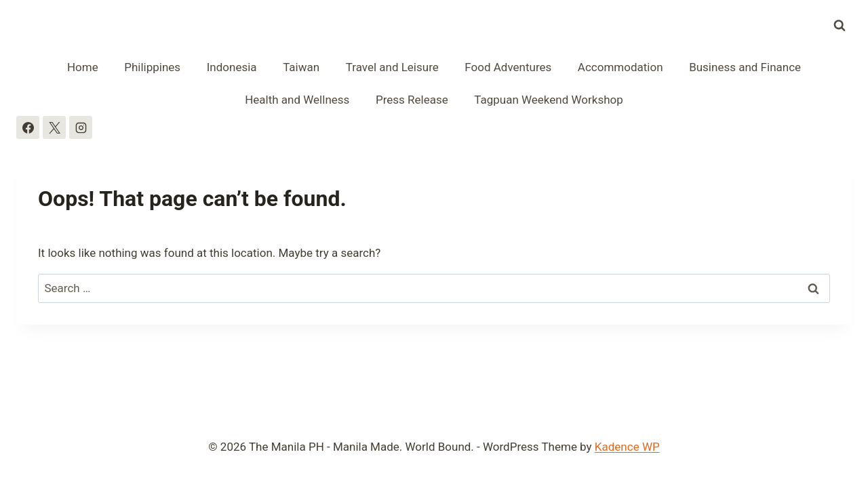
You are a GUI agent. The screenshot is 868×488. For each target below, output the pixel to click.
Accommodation (620, 67)
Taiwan (301, 67)
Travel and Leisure (392, 67)
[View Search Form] (840, 26)
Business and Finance (745, 67)
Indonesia (232, 67)
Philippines (152, 67)
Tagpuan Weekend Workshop (549, 100)
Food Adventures (508, 67)
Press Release (412, 100)
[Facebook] (28, 127)
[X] (54, 127)
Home (83, 67)
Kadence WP (627, 447)
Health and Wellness (297, 100)
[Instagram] (81, 127)
